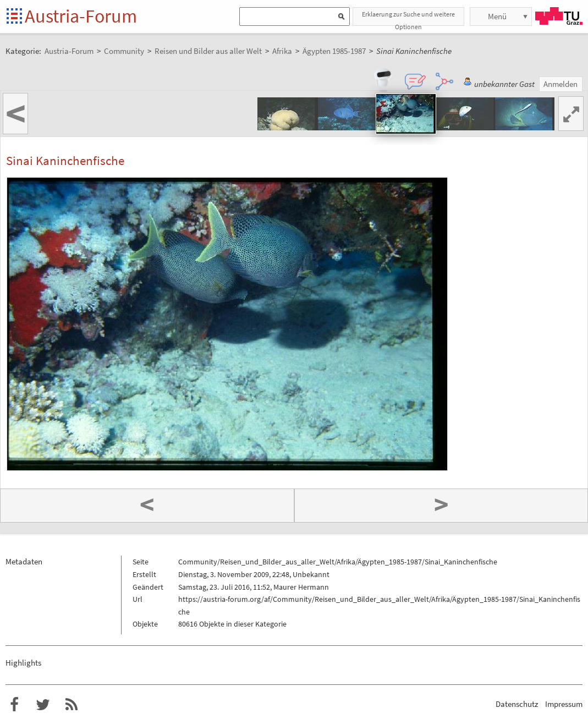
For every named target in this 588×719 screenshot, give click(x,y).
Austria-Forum (81, 16)
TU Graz (559, 16)
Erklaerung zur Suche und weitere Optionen (408, 18)
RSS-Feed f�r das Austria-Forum (72, 705)
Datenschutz (517, 704)
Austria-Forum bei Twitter (43, 705)
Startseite (15, 17)
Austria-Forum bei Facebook (14, 705)
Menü (497, 16)
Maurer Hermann (301, 587)
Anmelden (560, 84)
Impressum (564, 704)
